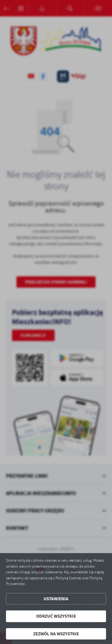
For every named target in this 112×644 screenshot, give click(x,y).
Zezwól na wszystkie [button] (56, 634)
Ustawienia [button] (56, 599)
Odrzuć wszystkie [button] (56, 616)
